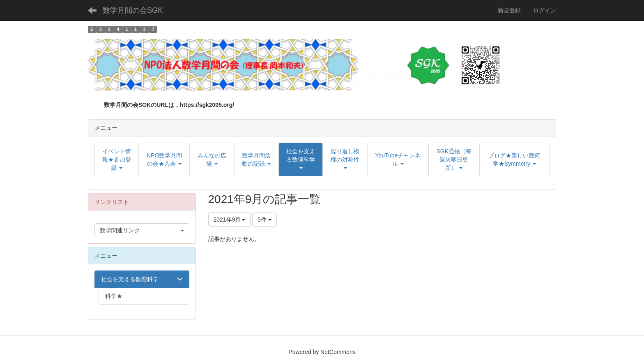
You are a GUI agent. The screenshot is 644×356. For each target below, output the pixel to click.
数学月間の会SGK (133, 10)
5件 (264, 220)
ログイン (545, 10)
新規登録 (509, 10)
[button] (301, 160)
